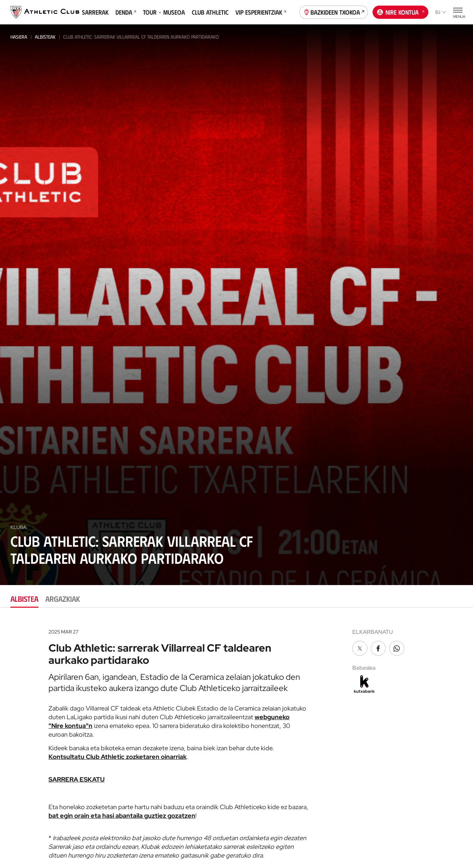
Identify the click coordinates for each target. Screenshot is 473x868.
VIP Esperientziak (261, 12)
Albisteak (45, 37)
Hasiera (19, 37)
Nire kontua (401, 11)
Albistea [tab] (24, 598)
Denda (126, 12)
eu (441, 12)
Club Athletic (210, 12)
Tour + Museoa (164, 12)
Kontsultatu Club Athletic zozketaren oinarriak (118, 757)
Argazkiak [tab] (63, 598)
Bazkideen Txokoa (334, 11)
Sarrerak (95, 12)
